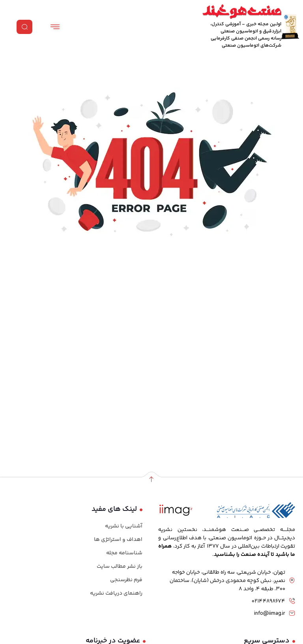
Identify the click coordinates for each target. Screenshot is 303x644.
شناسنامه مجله (124, 553)
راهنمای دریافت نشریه (116, 593)
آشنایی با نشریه (124, 526)
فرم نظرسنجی (126, 580)
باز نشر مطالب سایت (120, 567)
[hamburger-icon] (55, 27)
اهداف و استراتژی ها (118, 540)
